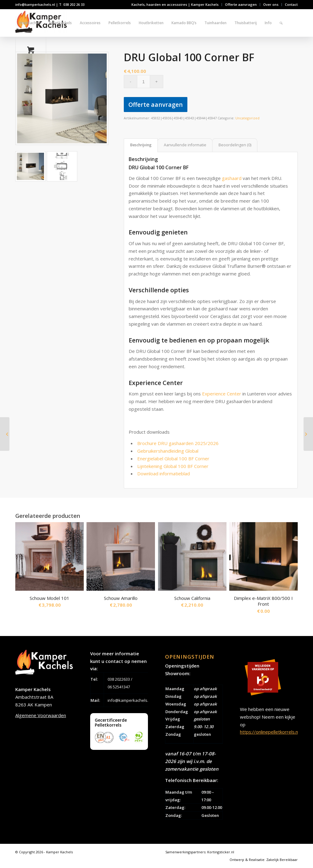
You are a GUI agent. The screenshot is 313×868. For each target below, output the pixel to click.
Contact (291, 4)
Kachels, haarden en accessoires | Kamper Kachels (175, 4)
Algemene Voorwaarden (41, 715)
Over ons (271, 4)
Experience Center (222, 394)
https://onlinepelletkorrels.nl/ (270, 732)
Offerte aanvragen (241, 4)
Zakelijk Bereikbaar (282, 860)
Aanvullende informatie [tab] (185, 145)
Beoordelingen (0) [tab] (235, 145)
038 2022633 (119, 679)
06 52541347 (119, 687)
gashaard (232, 178)
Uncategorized (247, 118)
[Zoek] (281, 23)
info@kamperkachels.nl (130, 700)
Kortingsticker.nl (221, 852)
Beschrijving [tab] (141, 145)
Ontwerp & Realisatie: (248, 860)
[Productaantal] (144, 82)
